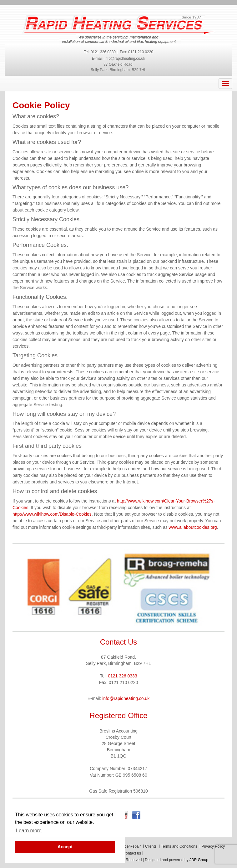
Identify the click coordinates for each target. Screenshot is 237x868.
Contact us (132, 853)
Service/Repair (128, 846)
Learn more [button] (29, 831)
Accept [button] (65, 847)
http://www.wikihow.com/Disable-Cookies (52, 514)
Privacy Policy (213, 846)
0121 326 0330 (103, 52)
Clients (151, 846)
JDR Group (199, 860)
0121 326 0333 (122, 676)
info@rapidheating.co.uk (125, 59)
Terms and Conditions (179, 846)
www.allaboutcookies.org (193, 527)
